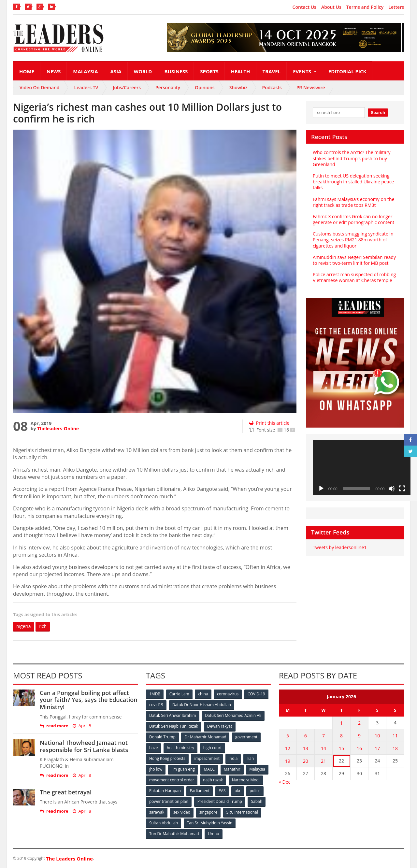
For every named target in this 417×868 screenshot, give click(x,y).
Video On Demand (40, 87)
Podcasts (272, 87)
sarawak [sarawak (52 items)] (157, 812)
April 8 (82, 726)
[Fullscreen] (402, 489)
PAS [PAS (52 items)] (222, 791)
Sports (209, 71)
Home (27, 71)
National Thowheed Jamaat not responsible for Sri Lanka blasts (84, 746)
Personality (168, 87)
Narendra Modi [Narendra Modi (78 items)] (246, 780)
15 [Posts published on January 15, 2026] (341, 748)
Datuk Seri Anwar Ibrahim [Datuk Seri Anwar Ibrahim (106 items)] (173, 715)
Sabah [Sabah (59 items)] (257, 801)
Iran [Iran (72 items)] (250, 758)
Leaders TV (86, 87)
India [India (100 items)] (233, 758)
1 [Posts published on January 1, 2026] (341, 723)
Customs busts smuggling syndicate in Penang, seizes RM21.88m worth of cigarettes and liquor (353, 240)
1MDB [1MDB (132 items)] (155, 694)
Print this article (269, 423)
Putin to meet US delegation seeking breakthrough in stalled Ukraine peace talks (353, 182)
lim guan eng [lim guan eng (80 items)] (183, 769)
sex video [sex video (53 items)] (182, 812)
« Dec (285, 782)
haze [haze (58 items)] (153, 748)
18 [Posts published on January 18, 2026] (395, 748)
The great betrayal (66, 792)
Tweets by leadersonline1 (340, 547)
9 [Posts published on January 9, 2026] (359, 736)
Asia (116, 71)
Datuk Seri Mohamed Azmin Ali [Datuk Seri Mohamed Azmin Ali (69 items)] (233, 715)
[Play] (321, 489)
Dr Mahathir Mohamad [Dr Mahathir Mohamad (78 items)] (205, 737)
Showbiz (238, 87)
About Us (331, 7)
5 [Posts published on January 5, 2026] (288, 736)
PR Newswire (311, 87)
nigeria (24, 626)
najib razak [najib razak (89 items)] (213, 780)
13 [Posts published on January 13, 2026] (306, 748)
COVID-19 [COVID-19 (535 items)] (256, 694)
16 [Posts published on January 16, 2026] (359, 748)
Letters (396, 7)
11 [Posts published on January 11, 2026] (395, 736)
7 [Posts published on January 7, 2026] (324, 736)
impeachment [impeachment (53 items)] (207, 758)
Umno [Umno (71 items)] (213, 834)
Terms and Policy (365, 7)
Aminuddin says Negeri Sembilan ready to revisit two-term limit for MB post (354, 260)
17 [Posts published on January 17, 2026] (377, 748)
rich (43, 626)
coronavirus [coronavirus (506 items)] (228, 694)
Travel (272, 71)
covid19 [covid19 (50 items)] (156, 705)
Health (241, 71)
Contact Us (304, 7)
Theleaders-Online (58, 428)
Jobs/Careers (127, 87)
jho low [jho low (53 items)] (156, 769)
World (143, 71)
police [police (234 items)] (255, 791)
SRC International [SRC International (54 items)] (242, 812)
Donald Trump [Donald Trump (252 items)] (162, 737)
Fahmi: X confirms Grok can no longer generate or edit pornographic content (353, 219)
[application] (362, 468)
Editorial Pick (347, 71)
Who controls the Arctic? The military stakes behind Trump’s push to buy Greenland (352, 158)
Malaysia (85, 71)
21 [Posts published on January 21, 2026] (324, 761)
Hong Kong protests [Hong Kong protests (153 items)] (167, 758)
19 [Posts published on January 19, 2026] (288, 761)
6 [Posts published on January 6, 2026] (306, 736)
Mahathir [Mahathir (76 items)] (232, 769)
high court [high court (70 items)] (213, 748)
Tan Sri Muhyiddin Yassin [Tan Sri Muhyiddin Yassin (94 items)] (210, 823)
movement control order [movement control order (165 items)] (172, 780)
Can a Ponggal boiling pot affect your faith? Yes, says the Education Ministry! (89, 700)
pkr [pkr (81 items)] (238, 791)
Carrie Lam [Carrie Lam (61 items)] (179, 694)
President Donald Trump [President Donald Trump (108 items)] (220, 801)
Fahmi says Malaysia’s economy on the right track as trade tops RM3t (354, 202)
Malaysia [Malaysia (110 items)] (257, 769)
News (54, 71)
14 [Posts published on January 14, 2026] (324, 748)
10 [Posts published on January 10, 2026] (377, 736)
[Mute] (392, 489)
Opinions (205, 87)
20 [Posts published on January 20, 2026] (306, 761)
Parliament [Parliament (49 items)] (200, 791)
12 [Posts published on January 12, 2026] (288, 748)
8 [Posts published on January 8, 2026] (341, 736)
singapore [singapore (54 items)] (208, 812)
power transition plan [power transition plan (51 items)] (169, 801)
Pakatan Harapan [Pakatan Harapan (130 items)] (165, 791)
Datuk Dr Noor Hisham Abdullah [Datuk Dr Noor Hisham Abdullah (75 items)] (202, 705)
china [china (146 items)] (203, 694)
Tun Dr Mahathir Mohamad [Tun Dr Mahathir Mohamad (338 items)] (174, 834)
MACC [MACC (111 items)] (209, 769)
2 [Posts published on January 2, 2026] (359, 723)
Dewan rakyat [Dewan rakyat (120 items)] (220, 726)
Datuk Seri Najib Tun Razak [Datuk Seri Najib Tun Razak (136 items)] (174, 726)
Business (176, 71)
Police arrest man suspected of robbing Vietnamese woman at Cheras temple (354, 277)
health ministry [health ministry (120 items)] (180, 748)
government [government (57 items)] (246, 737)
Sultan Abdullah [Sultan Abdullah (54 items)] (164, 823)
